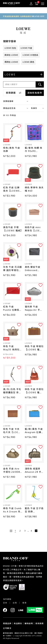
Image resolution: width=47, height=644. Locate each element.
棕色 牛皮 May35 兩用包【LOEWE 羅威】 (13, 348)
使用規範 (39, 623)
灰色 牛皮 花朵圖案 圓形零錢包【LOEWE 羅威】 (13, 269)
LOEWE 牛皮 (26, 48)
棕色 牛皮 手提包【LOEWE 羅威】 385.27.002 (34, 391)
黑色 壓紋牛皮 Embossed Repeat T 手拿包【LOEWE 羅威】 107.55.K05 (33, 269)
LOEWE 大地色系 (30, 55)
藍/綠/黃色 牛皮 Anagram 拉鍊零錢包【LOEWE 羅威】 (34, 431)
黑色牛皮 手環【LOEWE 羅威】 (13, 229)
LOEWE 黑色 (28, 62)
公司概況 (7, 628)
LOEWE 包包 (10, 48)
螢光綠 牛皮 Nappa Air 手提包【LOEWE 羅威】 (34, 308)
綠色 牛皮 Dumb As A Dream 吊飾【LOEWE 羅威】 (12, 510)
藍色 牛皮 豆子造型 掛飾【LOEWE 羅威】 (34, 510)
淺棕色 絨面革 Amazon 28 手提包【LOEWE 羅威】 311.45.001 (34, 470)
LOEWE (7, 145)
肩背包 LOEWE (11, 55)
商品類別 (18, 623)
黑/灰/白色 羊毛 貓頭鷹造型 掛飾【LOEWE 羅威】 (13, 391)
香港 (24, 603)
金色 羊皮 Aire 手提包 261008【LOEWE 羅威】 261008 (12, 470)
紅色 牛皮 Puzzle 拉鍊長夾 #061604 (12, 308)
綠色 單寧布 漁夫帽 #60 (34, 189)
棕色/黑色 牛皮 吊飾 (12, 149)
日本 (5, 603)
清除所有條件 (35, 93)
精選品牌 (7, 623)
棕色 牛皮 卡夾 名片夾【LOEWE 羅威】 (13, 431)
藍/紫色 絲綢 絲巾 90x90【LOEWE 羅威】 (34, 150)
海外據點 (7, 599)
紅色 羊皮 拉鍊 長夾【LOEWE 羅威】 (11, 189)
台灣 (15, 603)
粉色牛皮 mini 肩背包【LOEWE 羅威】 (34, 229)
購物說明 (29, 623)
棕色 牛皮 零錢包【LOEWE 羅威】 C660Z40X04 (34, 348)
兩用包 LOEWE (11, 62)
